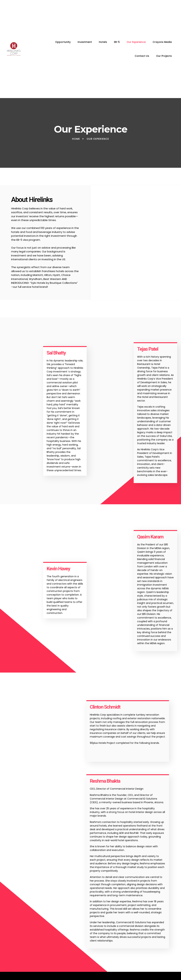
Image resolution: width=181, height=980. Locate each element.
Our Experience (136, 42)
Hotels (103, 42)
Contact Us (142, 56)
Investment (85, 42)
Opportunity (63, 42)
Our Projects (164, 56)
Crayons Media (162, 42)
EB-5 (117, 42)
